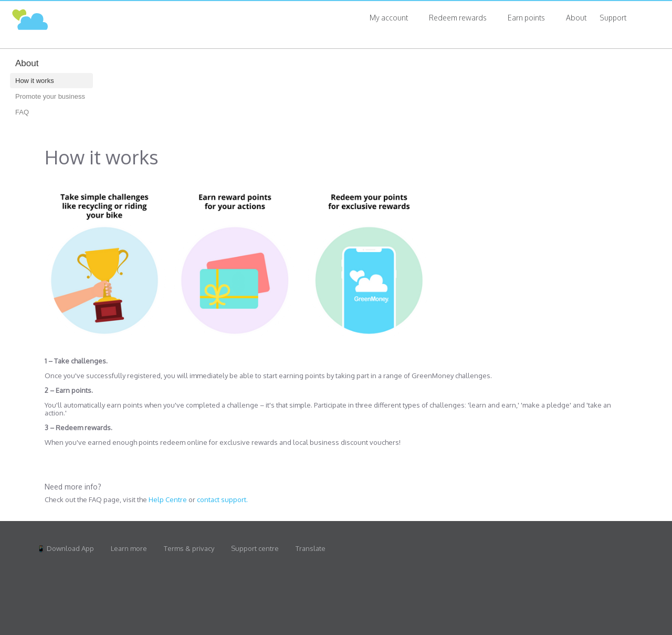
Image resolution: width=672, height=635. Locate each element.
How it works (35, 81)
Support (613, 18)
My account (389, 18)
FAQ (22, 112)
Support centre (255, 549)
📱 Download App (65, 549)
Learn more (129, 549)
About (576, 18)
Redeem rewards (458, 18)
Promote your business (50, 96)
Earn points (526, 18)
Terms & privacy (189, 549)
